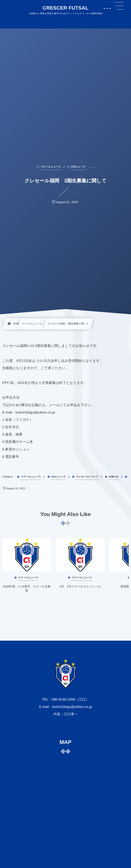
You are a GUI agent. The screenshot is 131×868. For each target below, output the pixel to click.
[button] (119, 6)
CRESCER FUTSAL (65, 8)
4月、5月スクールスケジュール (80, 589)
